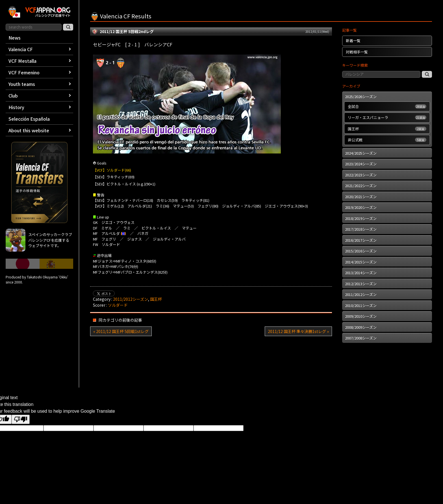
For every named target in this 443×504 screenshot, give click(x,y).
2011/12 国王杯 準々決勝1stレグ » (298, 331)
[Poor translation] (21, 419)
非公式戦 (387, 140)
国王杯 (156, 299)
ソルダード (118, 305)
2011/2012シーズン (131, 299)
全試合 (387, 106)
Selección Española (29, 119)
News (15, 38)
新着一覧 (353, 41)
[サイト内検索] (68, 27)
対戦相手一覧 (357, 52)
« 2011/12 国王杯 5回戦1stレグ (121, 331)
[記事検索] (427, 74)
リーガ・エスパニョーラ (387, 117)
